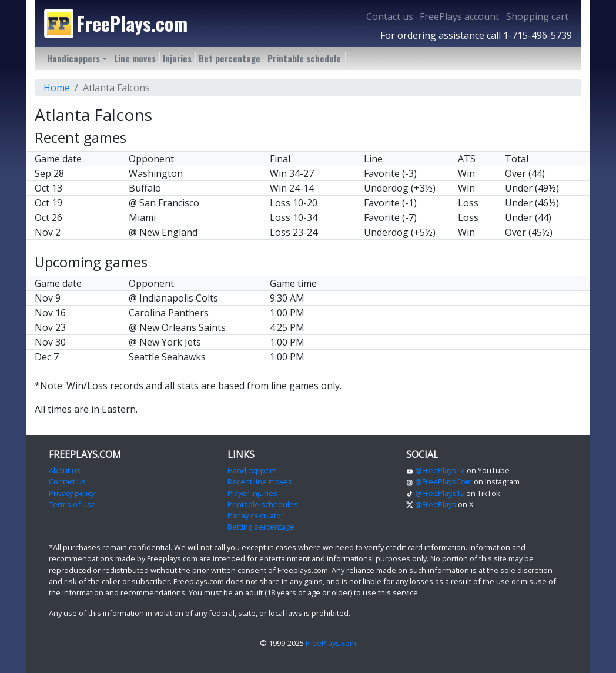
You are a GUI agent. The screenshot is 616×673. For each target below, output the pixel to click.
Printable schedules (263, 504)
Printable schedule (304, 58)
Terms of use (72, 504)
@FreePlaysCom (439, 481)
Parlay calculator (256, 515)
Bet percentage (230, 58)
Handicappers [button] (73, 58)
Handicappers (252, 470)
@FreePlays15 (435, 493)
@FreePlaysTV (436, 470)
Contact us (390, 16)
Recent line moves (260, 481)
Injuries (177, 58)
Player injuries (252, 493)
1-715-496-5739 (538, 35)
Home (57, 88)
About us (65, 470)
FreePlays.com (331, 643)
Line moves (135, 58)
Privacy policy (72, 493)
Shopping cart (537, 16)
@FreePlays (431, 504)
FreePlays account (459, 16)
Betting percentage (261, 527)
